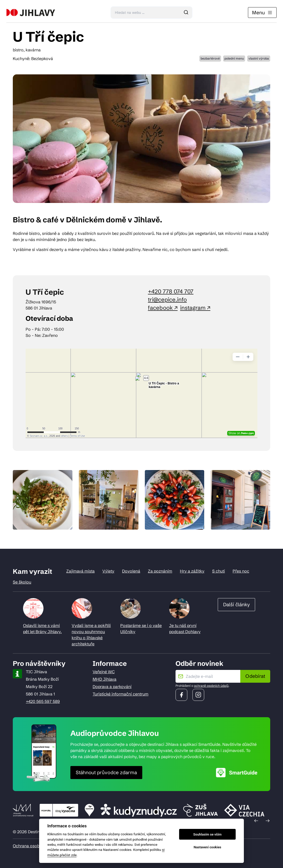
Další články (236, 604)
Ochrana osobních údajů (36, 846)
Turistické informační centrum (121, 694)
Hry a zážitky (192, 571)
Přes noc (241, 571)
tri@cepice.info (167, 300)
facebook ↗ (163, 308)
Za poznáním (160, 571)
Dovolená (131, 571)
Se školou (22, 582)
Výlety (108, 571)
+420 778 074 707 (171, 292)
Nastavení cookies (208, 847)
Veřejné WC (104, 672)
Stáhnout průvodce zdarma (106, 772)
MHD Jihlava (105, 679)
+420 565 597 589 (43, 701)
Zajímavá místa (80, 571)
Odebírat (255, 676)
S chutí (219, 571)
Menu (262, 13)
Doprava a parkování (112, 687)
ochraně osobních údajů (211, 686)
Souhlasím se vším (207, 834)
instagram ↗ (195, 308)
